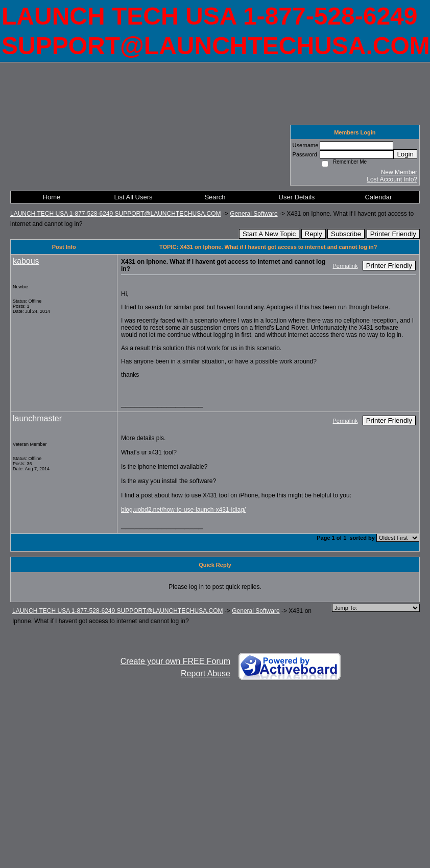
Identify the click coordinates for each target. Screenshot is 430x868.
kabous (26, 261)
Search (215, 197)
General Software (254, 214)
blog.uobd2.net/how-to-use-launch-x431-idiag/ (183, 510)
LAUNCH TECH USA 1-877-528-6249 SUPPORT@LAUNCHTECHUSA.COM (116, 214)
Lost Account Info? (392, 179)
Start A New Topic (269, 234)
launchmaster (37, 418)
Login (405, 154)
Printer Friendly (393, 234)
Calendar (379, 197)
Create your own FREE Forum (175, 661)
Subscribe (346, 234)
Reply (314, 234)
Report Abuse (206, 673)
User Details (297, 197)
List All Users (133, 197)
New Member (399, 172)
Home (52, 197)
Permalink (345, 266)
